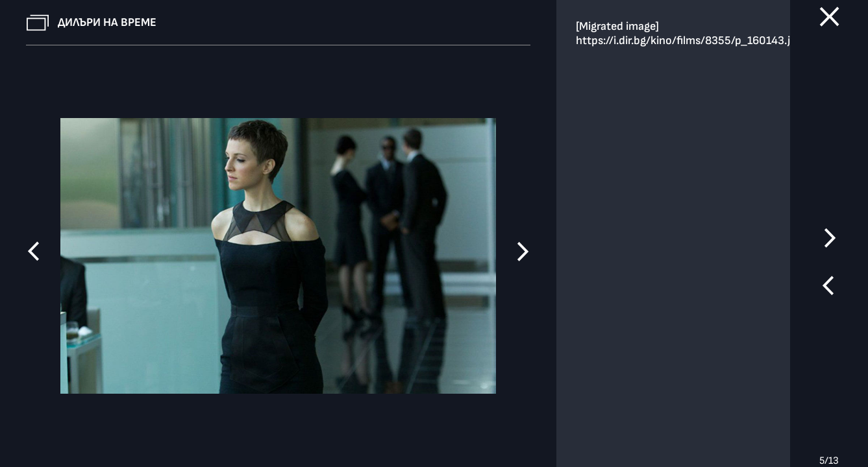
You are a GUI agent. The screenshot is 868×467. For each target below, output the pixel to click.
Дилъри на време (107, 22)
